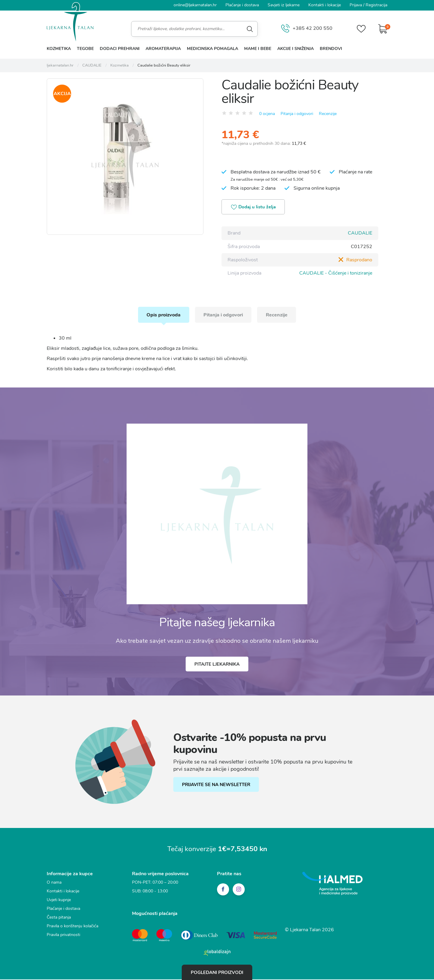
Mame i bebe (258, 49)
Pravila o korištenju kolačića (72, 927)
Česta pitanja (59, 918)
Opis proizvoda (162, 315)
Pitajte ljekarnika (217, 665)
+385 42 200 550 (306, 29)
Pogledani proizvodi (217, 972)
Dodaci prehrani (120, 49)
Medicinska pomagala (212, 49)
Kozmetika (59, 49)
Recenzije (328, 113)
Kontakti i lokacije (325, 5)
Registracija (376, 5)
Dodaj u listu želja (254, 207)
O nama (54, 884)
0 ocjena (267, 113)
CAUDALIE (360, 233)
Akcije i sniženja (296, 49)
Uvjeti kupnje (59, 901)
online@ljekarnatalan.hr (195, 5)
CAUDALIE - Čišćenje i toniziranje (336, 273)
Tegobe (85, 49)
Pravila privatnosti (63, 936)
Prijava (356, 5)
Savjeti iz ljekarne (284, 5)
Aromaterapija (163, 49)
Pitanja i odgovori (297, 113)
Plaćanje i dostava (242, 5)
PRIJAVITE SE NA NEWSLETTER (216, 786)
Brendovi (331, 49)
